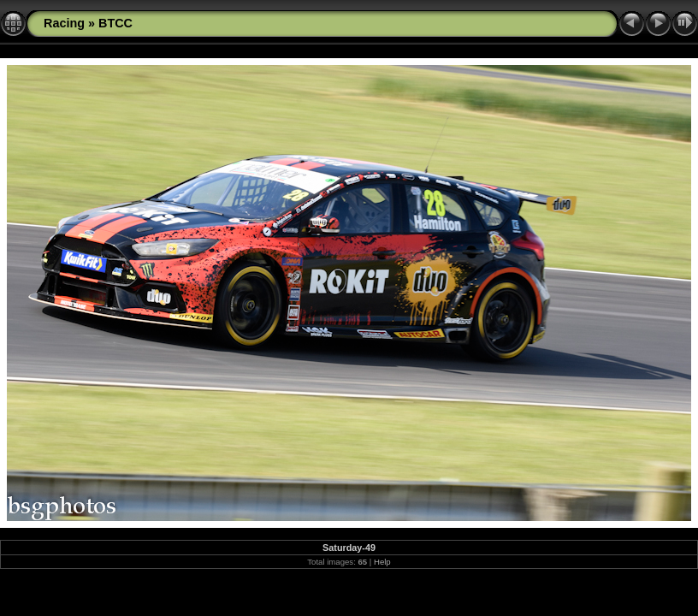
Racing (64, 23)
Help (382, 562)
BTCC (115, 23)
